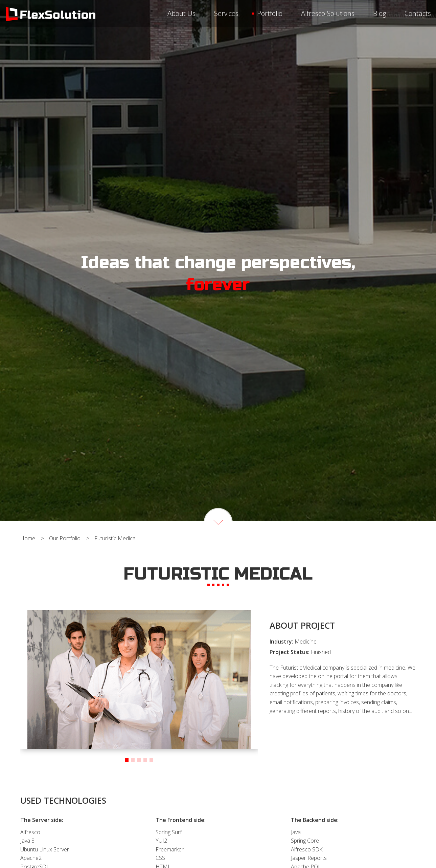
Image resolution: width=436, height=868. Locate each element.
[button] (127, 760)
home (28, 538)
